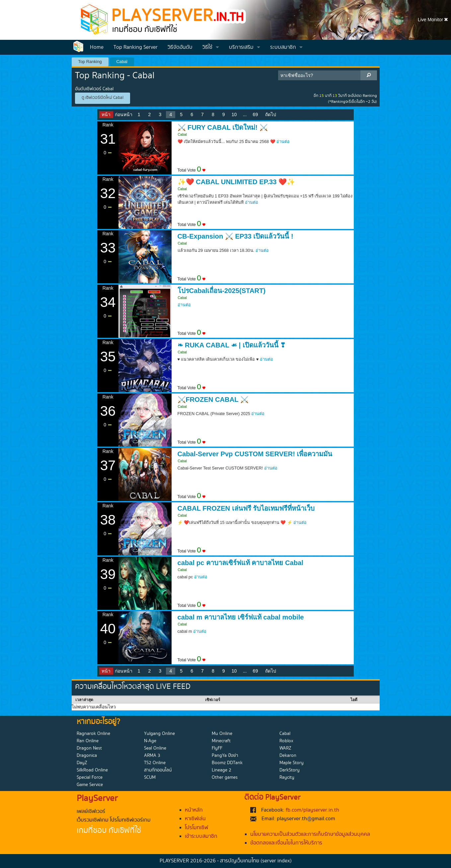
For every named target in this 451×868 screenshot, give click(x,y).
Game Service (90, 785)
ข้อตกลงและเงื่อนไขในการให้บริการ (286, 843)
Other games (225, 777)
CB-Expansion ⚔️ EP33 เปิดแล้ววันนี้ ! (235, 236)
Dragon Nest (89, 748)
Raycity (287, 777)
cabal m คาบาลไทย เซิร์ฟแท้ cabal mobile (241, 617)
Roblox (286, 741)
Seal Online (155, 748)
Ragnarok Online (93, 734)
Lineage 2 (222, 770)
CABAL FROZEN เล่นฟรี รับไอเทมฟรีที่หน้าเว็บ (246, 508)
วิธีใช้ (207, 47)
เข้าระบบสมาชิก (201, 836)
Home (97, 47)
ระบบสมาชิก (283, 47)
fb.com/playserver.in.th (312, 810)
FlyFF (217, 748)
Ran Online (88, 741)
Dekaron (288, 756)
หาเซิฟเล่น (195, 819)
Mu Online (222, 734)
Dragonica (87, 756)
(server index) (276, 861)
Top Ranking (90, 62)
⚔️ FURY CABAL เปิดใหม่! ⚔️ (223, 127)
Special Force (90, 777)
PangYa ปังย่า (225, 756)
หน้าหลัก (194, 810)
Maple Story (292, 763)
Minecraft (221, 741)
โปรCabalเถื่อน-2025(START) (222, 291)
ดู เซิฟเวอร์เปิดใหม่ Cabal (103, 98)
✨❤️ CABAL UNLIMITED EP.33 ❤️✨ (236, 182)
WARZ (285, 748)
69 (256, 114)
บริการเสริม (241, 47)
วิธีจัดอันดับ (180, 47)
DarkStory (290, 770)
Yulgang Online (159, 734)
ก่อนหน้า (124, 114)
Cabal (122, 62)
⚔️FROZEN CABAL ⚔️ (213, 399)
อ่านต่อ (283, 142)
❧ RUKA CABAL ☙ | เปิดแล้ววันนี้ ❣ (232, 345)
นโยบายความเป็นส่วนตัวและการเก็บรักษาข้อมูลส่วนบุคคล (310, 834)
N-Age (150, 741)
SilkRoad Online (92, 770)
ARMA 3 (152, 756)
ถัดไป (271, 114)
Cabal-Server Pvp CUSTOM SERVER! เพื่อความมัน (255, 454)
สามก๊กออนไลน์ (158, 770)
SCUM (150, 777)
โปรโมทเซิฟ (196, 828)
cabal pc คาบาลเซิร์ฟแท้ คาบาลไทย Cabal (240, 563)
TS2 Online (155, 763)
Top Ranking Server (136, 47)
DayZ (82, 763)
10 (234, 114)
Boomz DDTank (227, 763)
